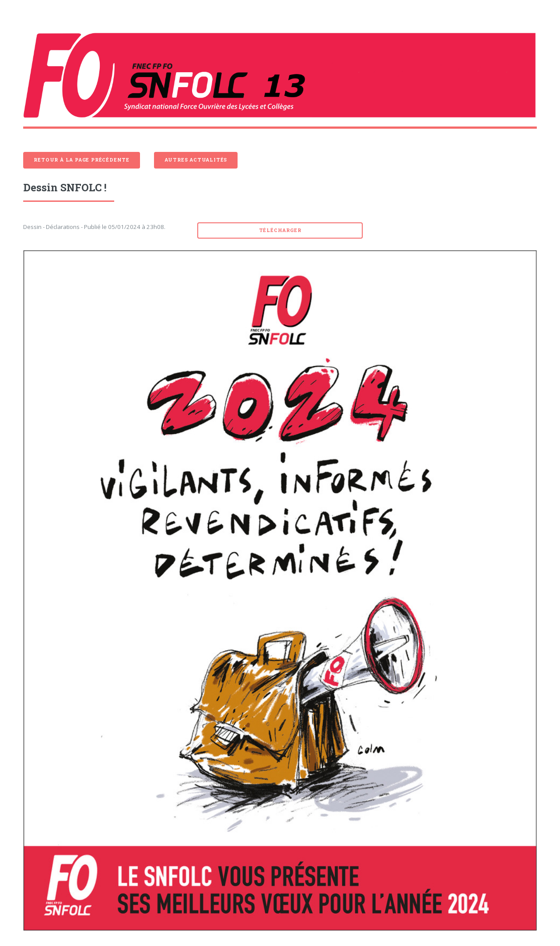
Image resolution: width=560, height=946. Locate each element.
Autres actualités (196, 160)
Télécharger (280, 230)
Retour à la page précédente (82, 160)
